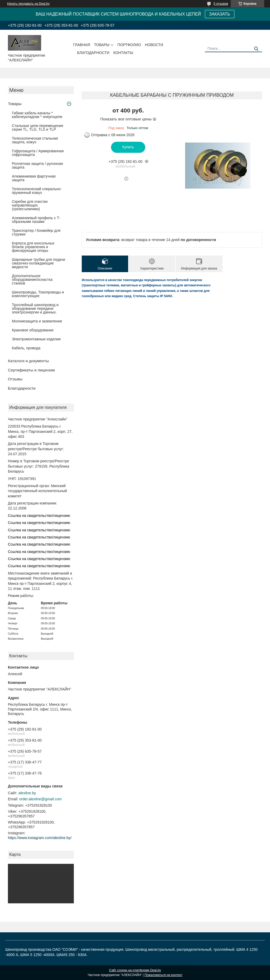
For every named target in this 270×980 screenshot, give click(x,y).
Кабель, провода (26, 348)
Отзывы (15, 379)
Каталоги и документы (28, 361)
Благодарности (93, 53)
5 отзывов (221, 4)
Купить (128, 147)
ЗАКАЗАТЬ (220, 14)
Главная (81, 45)
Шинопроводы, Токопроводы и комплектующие (38, 294)
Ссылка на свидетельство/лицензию (39, 516)
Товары (102, 45)
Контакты (123, 53)
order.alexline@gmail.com (40, 799)
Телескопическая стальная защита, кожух (35, 140)
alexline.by (27, 793)
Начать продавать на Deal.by (28, 4)
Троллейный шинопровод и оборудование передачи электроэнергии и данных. (35, 308)
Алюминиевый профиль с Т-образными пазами (36, 220)
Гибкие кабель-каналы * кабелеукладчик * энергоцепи (37, 115)
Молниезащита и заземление (37, 321)
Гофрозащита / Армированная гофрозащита (38, 153)
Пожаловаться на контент (163, 975)
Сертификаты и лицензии (31, 370)
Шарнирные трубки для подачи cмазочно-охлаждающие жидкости (38, 263)
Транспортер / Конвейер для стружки (36, 232)
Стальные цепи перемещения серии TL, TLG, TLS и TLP (38, 128)
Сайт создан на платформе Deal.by (135, 970)
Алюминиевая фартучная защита (34, 178)
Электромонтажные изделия (36, 339)
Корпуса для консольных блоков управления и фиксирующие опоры (33, 247)
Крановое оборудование (33, 330)
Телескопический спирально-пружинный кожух (37, 191)
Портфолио (129, 45)
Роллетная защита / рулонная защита (37, 165)
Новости (154, 45)
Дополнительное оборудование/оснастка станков (32, 280)
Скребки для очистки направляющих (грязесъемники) (30, 205)
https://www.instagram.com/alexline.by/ (40, 838)
